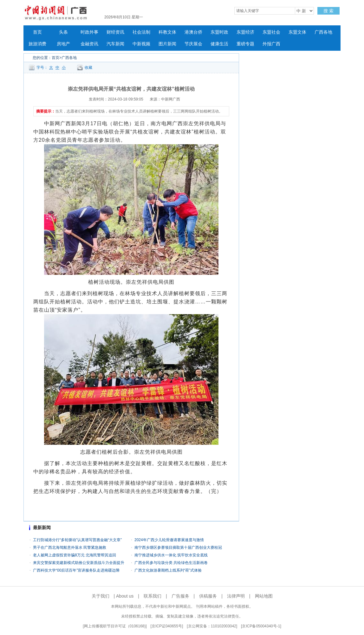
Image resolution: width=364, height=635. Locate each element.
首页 (37, 32)
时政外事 (89, 32)
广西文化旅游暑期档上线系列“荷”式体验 (168, 570)
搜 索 (328, 11)
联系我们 (153, 596)
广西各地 (323, 32)
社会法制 (141, 32)
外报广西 (271, 44)
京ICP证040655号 (167, 626)
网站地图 (264, 596)
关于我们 (101, 596)
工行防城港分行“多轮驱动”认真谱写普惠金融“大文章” (77, 540)
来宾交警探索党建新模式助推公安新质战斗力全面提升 (79, 563)
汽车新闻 (115, 44)
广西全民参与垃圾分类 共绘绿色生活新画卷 (171, 563)
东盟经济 (245, 32)
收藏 (88, 68)
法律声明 (236, 596)
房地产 (63, 44)
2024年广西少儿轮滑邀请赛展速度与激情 (169, 540)
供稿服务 (208, 596)
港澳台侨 (193, 32)
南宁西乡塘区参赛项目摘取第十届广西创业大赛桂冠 (178, 548)
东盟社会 (271, 32)
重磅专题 (245, 44)
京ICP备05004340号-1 (261, 626)
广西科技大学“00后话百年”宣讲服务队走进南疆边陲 (76, 570)
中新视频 (141, 44)
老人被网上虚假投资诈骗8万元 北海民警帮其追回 (75, 555)
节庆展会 (193, 44)
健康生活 (219, 44)
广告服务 (180, 596)
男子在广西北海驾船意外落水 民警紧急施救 (70, 548)
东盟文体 (297, 32)
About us (125, 596)
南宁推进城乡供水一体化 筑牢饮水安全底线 (171, 555)
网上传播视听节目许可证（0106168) (115, 626)
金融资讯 (89, 44)
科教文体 (167, 32)
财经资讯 (115, 32)
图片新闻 (167, 44)
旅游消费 (37, 44)
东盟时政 (219, 32)
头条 (63, 32)
